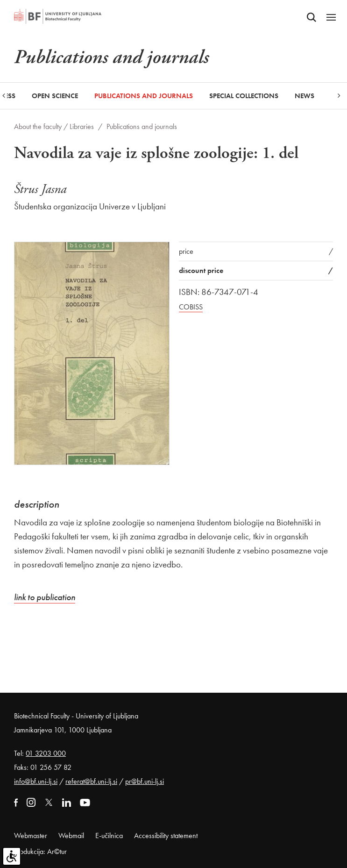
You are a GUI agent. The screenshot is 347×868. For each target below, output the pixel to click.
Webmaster (31, 836)
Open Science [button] (55, 96)
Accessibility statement (166, 836)
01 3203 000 (46, 753)
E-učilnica (109, 836)
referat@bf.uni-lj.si (91, 781)
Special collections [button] (244, 96)
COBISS (191, 307)
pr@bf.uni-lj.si (145, 781)
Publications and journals (144, 96)
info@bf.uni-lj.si (36, 781)
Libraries (82, 126)
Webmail (71, 836)
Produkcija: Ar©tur (40, 851)
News (305, 96)
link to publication (45, 597)
